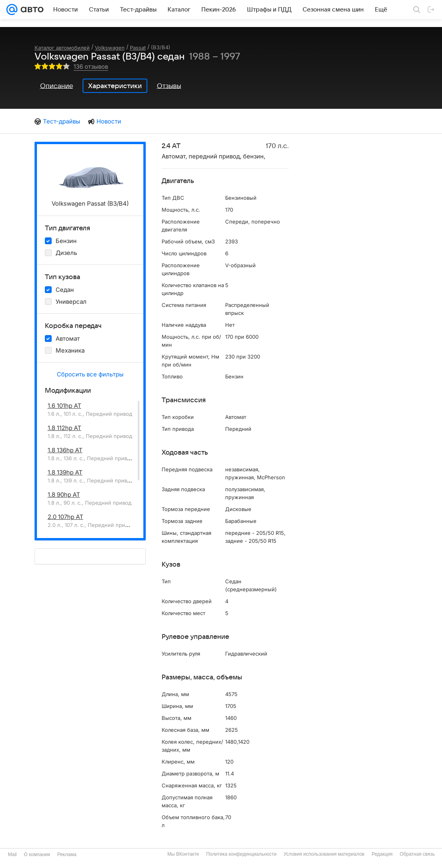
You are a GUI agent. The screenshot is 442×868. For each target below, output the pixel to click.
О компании (37, 854)
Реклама (67, 854)
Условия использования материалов (324, 854)
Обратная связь (417, 854)
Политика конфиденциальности (241, 854)
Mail (12, 854)
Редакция (382, 854)
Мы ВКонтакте (183, 854)
